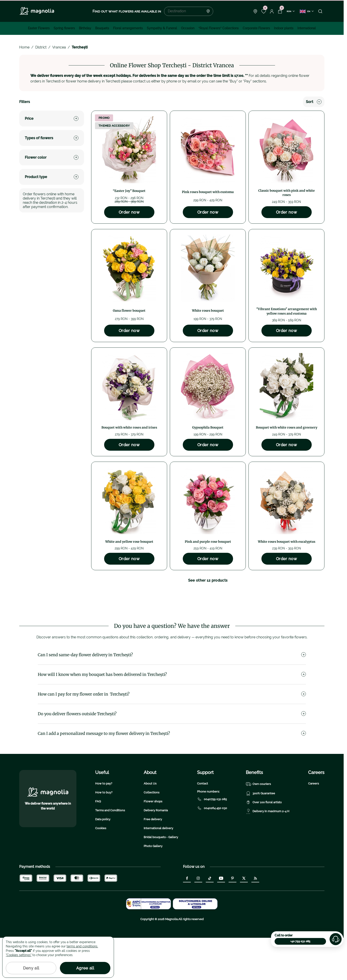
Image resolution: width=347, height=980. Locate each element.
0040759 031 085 (212, 841)
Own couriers (258, 826)
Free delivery (153, 861)
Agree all (85, 968)
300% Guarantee (260, 836)
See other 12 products (208, 580)
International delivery (158, 870)
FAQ (98, 844)
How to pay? (104, 826)
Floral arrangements (128, 28)
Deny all (31, 968)
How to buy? (104, 835)
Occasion (188, 28)
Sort (314, 102)
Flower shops (153, 844)
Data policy (103, 861)
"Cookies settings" (19, 955)
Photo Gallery (153, 888)
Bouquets (102, 28)
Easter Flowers (39, 28)
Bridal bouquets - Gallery (161, 879)
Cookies (101, 870)
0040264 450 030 (212, 850)
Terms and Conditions (110, 853)
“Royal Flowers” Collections (219, 28)
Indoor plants (284, 28)
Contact (203, 826)
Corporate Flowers (256, 28)
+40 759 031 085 (300, 941)
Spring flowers (64, 28)
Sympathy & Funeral (162, 28)
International (307, 28)
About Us (150, 826)
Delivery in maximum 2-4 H (268, 854)
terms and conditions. (82, 946)
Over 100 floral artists (264, 845)
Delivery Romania (156, 853)
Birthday (85, 28)
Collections (151, 835)
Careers (313, 826)
